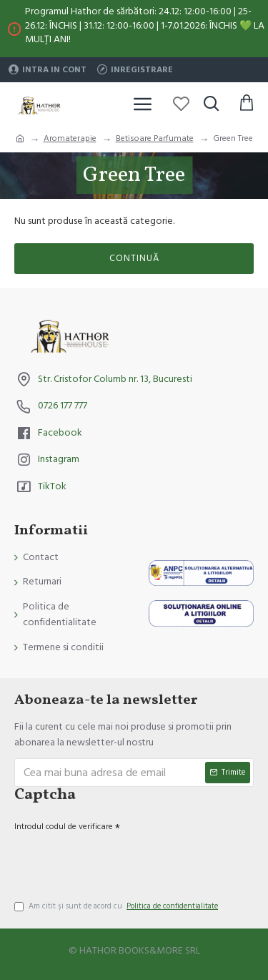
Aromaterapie (70, 138)
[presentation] (114, 861)
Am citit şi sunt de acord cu (117, 906)
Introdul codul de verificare (64, 827)
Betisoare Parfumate (155, 138)
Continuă (134, 258)
